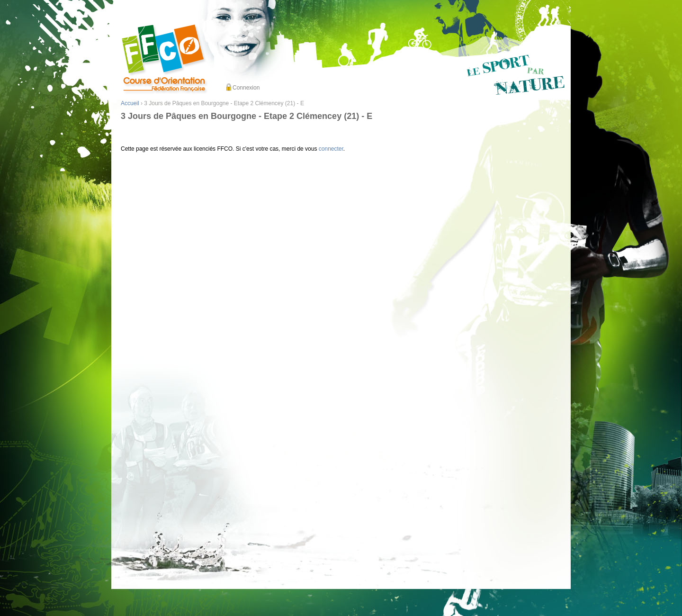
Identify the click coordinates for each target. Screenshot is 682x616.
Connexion (246, 88)
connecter (331, 149)
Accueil (130, 103)
